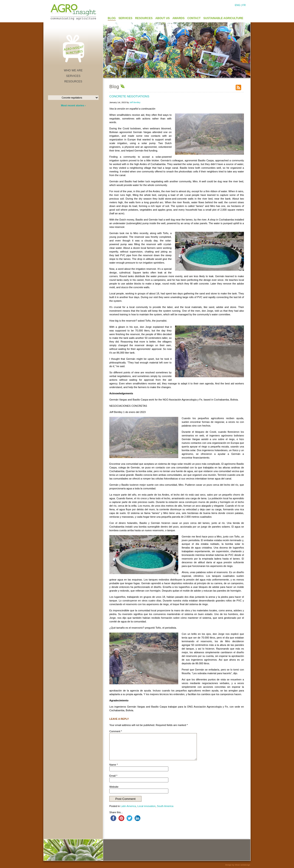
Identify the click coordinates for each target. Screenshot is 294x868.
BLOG (112, 18)
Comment (116, 731)
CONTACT (194, 18)
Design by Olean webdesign (238, 865)
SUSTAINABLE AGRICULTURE (223, 18)
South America (165, 806)
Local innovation (147, 806)
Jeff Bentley (135, 102)
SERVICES (125, 18)
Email (113, 776)
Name (114, 765)
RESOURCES (144, 18)
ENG (237, 5)
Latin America (128, 806)
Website (114, 787)
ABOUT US (163, 18)
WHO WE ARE (73, 70)
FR (244, 5)
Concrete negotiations (129, 96)
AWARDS (179, 18)
